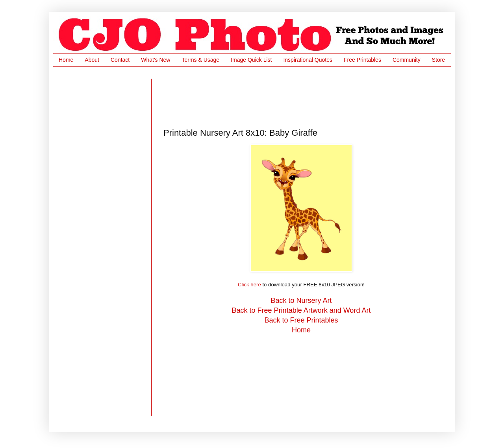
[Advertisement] (307, 96)
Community (407, 60)
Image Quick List (251, 60)
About (92, 60)
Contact (120, 60)
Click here (249, 285)
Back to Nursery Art (301, 301)
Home (66, 60)
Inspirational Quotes (308, 60)
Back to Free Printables (301, 320)
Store (438, 60)
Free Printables (362, 60)
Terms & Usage (200, 60)
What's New (156, 60)
